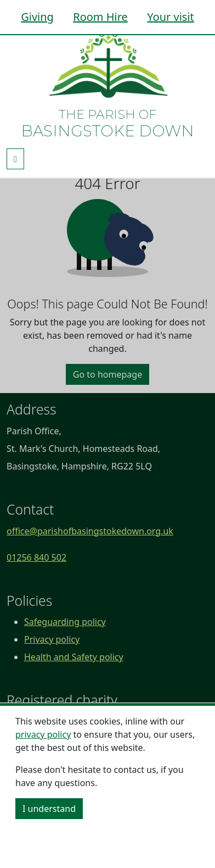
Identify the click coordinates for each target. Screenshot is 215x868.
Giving (37, 17)
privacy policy (43, 734)
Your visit (171, 17)
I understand (49, 809)
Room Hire (100, 17)
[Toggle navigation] (15, 159)
